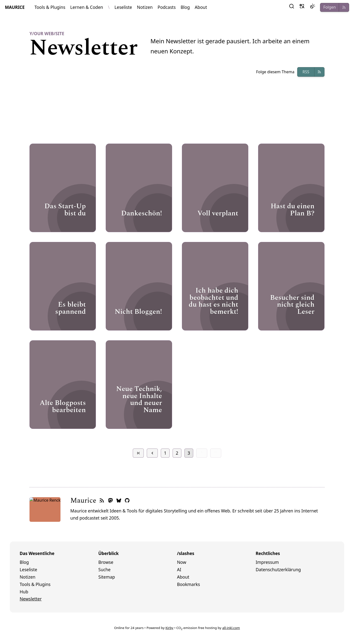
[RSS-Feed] (71, 501)
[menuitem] (59, 562)
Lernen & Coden (87, 7)
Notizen (145, 7)
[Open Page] (63, 188)
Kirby (169, 628)
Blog (185, 7)
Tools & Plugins (50, 7)
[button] (292, 7)
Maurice (52, 501)
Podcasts (167, 7)
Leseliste (123, 7)
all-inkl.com (231, 628)
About (201, 7)
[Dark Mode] (312, 7)
